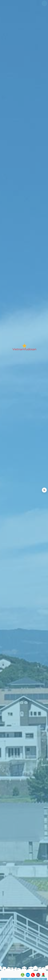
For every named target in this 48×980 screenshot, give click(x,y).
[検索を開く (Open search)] (44, 490)
